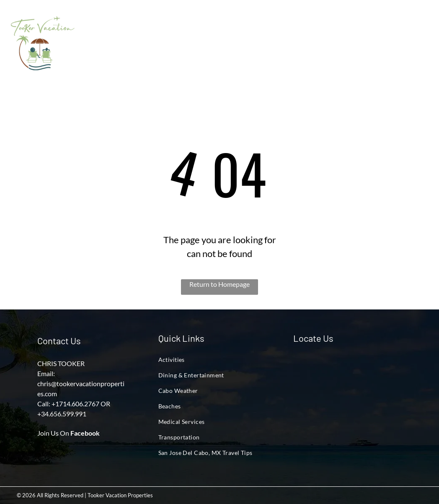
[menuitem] (106, 36)
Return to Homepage (219, 284)
